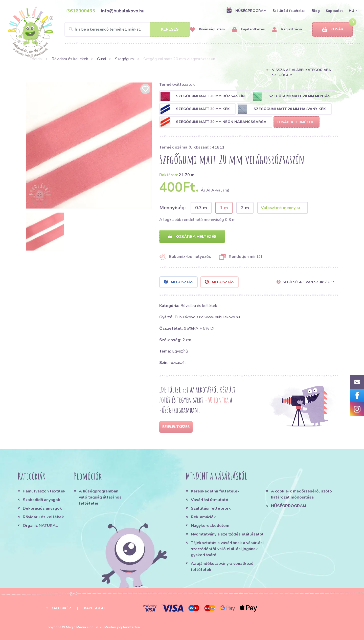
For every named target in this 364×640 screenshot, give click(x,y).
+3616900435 (80, 11)
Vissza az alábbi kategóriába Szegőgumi (301, 73)
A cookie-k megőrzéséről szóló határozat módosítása (301, 494)
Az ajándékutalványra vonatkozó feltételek (222, 567)
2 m (245, 208)
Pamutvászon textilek (44, 491)
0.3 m (201, 208)
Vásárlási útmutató (210, 500)
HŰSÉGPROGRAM (246, 11)
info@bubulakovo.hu (123, 11)
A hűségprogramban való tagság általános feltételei (100, 497)
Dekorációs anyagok (42, 508)
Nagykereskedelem (210, 526)
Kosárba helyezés (192, 237)
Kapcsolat (334, 11)
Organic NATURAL (40, 526)
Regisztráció (287, 29)
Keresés (170, 29)
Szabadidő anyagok (41, 500)
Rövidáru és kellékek (70, 59)
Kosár (333, 29)
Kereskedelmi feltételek (215, 491)
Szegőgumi (125, 59)
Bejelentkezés (248, 29)
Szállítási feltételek (289, 11)
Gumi (101, 59)
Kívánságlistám (207, 29)
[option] (89, 146)
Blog (316, 11)
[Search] (127, 29)
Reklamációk (203, 517)
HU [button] (351, 11)
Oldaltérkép (58, 608)
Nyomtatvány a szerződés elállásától (227, 534)
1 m (224, 208)
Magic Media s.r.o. (80, 627)
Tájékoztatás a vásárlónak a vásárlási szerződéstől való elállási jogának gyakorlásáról (227, 549)
